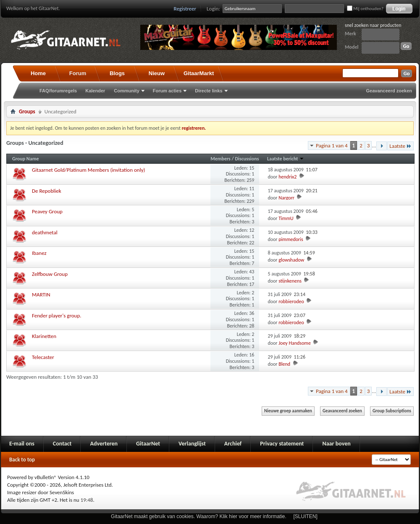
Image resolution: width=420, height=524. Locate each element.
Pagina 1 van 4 (332, 145)
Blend (284, 364)
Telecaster (43, 357)
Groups (27, 111)
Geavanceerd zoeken (389, 91)
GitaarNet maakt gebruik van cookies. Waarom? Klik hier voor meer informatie (198, 516)
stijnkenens (290, 281)
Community (127, 91)
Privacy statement (282, 444)
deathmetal (45, 232)
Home (38, 73)
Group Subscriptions (392, 411)
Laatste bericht (286, 159)
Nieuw (157, 73)
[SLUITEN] (306, 516)
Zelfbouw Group (50, 274)
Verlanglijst (192, 444)
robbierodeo (291, 301)
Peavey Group (47, 211)
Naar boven (336, 444)
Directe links (209, 91)
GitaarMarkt (199, 73)
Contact (62, 444)
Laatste (400, 146)
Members (221, 159)
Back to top (22, 460)
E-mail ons (22, 444)
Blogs (117, 73)
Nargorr (286, 198)
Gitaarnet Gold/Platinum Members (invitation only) (88, 170)
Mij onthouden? (365, 9)
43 (252, 272)
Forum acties (167, 91)
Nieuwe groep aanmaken (288, 411)
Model (352, 47)
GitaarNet (148, 444)
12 (252, 230)
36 (252, 313)
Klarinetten (44, 336)
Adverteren (104, 444)
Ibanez (39, 253)
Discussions (247, 159)
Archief (233, 444)
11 (252, 189)
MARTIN (41, 295)
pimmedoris (291, 239)
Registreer (185, 9)
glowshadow (291, 260)
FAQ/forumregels (58, 91)
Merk (350, 34)
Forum (78, 73)
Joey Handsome (295, 343)
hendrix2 (287, 177)
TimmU (286, 218)
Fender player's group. (57, 316)
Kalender (95, 91)
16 (252, 355)
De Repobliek (47, 191)
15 (252, 168)
